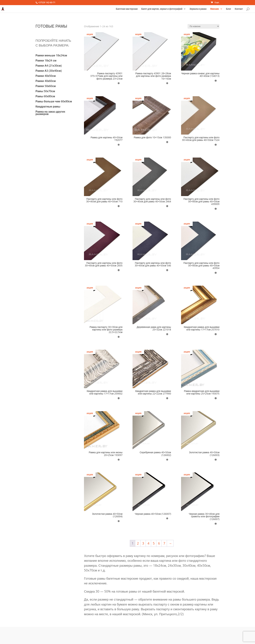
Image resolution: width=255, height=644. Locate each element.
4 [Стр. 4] (148, 543)
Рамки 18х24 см (46, 61)
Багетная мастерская (127, 9)
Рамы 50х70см (45, 91)
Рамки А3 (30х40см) (49, 71)
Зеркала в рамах (198, 9)
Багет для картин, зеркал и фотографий (162, 9)
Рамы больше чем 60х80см (54, 102)
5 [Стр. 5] (154, 543)
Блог (229, 9)
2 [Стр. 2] (138, 543)
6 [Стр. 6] (159, 543)
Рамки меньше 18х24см (51, 56)
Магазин (214, 9)
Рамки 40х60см (46, 81)
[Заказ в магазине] (203, 26)
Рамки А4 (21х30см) (49, 66)
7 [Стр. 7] (164, 543)
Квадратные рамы (48, 107)
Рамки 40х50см (46, 76)
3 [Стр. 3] (143, 543)
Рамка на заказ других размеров (50, 113)
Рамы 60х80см (45, 97)
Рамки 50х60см (46, 86)
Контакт (239, 9)
